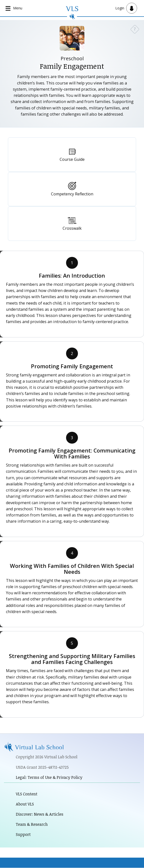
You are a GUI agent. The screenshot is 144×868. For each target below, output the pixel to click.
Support (23, 835)
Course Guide (72, 159)
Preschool (72, 58)
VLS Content (27, 794)
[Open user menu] (126, 8)
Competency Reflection (72, 194)
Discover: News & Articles (40, 815)
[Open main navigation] (14, 8)
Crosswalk (72, 228)
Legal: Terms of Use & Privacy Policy (49, 777)
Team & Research (32, 825)
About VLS (25, 804)
